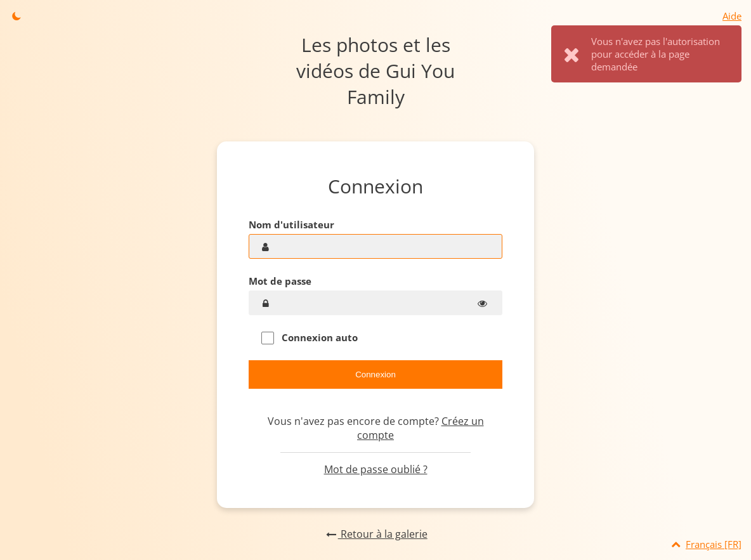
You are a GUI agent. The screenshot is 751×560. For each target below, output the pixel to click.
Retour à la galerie (375, 534)
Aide (732, 16)
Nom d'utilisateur (291, 225)
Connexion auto (310, 338)
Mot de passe (280, 281)
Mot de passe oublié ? (376, 469)
